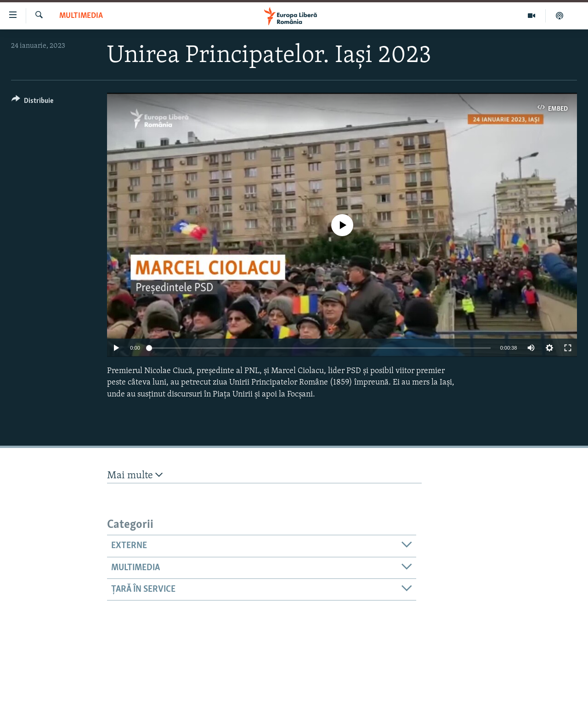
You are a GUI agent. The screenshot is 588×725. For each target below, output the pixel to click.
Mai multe (135, 475)
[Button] (32, 102)
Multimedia (81, 16)
